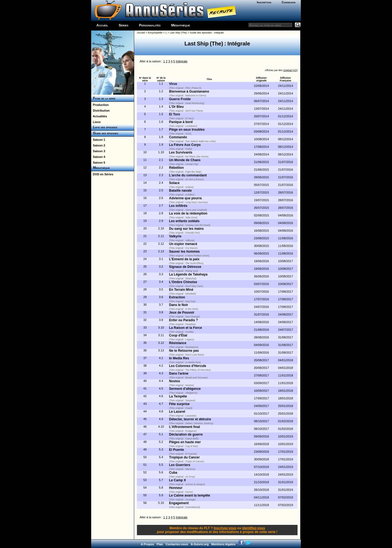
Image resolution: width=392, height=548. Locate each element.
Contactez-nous (177, 544)
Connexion (289, 2)
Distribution (100, 111)
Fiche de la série (103, 98)
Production (100, 105)
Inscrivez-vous (225, 528)
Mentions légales (223, 544)
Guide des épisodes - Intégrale (207, 33)
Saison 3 (98, 151)
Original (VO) (290, 70)
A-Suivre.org (200, 544)
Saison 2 (98, 145)
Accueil (102, 25)
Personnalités (150, 25)
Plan (160, 544)
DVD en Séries (102, 174)
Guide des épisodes (105, 133)
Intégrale (182, 61)
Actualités (99, 116)
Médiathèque (181, 25)
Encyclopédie (155, 33)
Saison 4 (98, 157)
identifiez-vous (254, 528)
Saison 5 (98, 163)
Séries (124, 25)
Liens (96, 122)
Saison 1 (98, 140)
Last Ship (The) (178, 33)
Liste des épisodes (104, 127)
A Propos (147, 544)
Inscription (264, 2)
